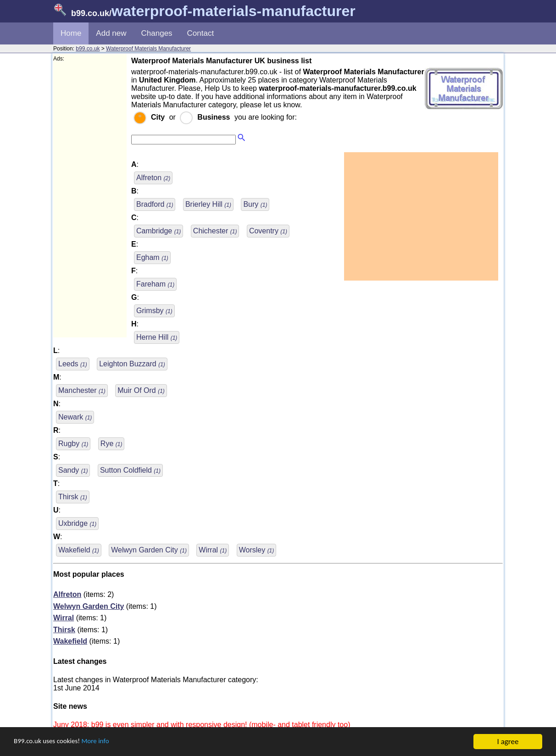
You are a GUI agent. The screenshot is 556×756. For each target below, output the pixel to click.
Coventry (268, 231)
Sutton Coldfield (130, 470)
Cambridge (158, 231)
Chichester (215, 231)
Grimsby (154, 311)
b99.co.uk (88, 49)
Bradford (155, 204)
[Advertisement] (90, 200)
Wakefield (79, 550)
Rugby (73, 444)
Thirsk (73, 497)
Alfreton (153, 178)
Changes (157, 33)
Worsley (257, 550)
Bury (255, 204)
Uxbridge (77, 523)
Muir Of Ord (141, 390)
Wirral (213, 550)
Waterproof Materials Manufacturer (148, 49)
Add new (111, 33)
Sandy (73, 470)
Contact (201, 33)
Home (71, 33)
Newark (75, 417)
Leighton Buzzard (132, 364)
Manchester (82, 390)
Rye (111, 444)
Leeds (73, 364)
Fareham (155, 284)
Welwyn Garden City (149, 550)
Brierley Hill (208, 204)
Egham (152, 257)
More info (106, 742)
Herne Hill (157, 337)
